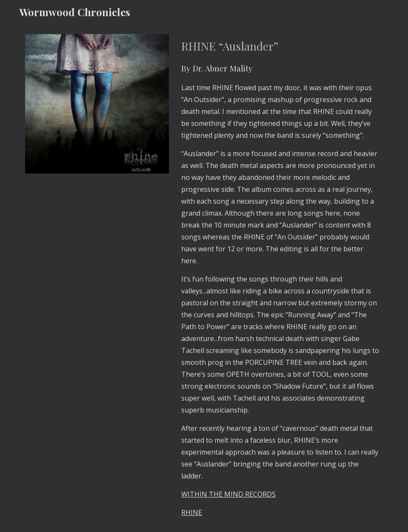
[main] (280, 278)
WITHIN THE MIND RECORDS (228, 494)
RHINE (192, 512)
